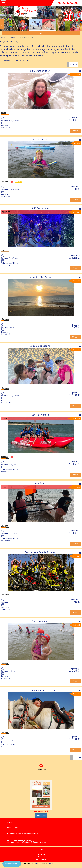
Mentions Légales (41, 852)
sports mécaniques (23, 55)
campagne (54, 49)
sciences (13, 52)
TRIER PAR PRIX (6, 60)
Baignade (13, 37)
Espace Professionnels (41, 857)
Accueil (4, 37)
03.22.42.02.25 (68, 3)
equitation (39, 55)
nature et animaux (41, 52)
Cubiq (36, 863)
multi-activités (68, 49)
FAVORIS (2, 24)
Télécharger (41, 815)
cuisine (3, 52)
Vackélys (51, 863)
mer (33, 49)
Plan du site (41, 854)
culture (22, 52)
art (29, 52)
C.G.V (41, 849)
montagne (41, 49)
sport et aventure (61, 52)
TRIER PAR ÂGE (21, 60)
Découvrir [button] (75, 131)
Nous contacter (41, 859)
